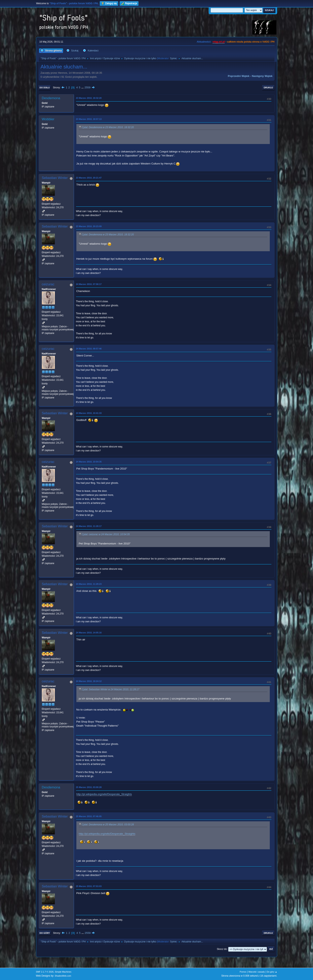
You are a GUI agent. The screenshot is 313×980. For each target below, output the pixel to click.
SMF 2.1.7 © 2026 (45, 972)
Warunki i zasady (257, 972)
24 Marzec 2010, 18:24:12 (89, 681)
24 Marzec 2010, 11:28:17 (89, 526)
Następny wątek (262, 76)
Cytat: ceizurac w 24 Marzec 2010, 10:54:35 (106, 534)
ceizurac (48, 284)
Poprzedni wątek (239, 76)
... (83, 87)
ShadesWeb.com (63, 976)
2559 (87, 87)
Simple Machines (63, 972)
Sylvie (173, 58)
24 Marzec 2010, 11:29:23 (89, 584)
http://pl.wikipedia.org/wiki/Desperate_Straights (104, 794)
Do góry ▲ (272, 972)
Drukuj (268, 88)
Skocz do (222, 949)
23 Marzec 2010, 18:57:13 (89, 119)
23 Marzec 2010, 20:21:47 (89, 178)
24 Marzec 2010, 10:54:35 (89, 462)
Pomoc (243, 972)
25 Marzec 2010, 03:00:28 (89, 787)
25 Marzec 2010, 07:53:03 (89, 886)
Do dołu (45, 88)
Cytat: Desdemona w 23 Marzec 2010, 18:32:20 (108, 127)
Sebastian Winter (55, 178)
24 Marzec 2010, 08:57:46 (89, 349)
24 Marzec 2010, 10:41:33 (89, 413)
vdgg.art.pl (219, 42)
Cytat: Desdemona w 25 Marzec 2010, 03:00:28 (108, 825)
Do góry (45, 933)
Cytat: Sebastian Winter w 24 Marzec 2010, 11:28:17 (111, 689)
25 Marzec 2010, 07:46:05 (89, 816)
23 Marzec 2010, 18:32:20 (89, 98)
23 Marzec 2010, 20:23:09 (89, 226)
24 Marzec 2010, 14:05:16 (89, 633)
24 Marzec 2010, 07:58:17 (89, 284)
